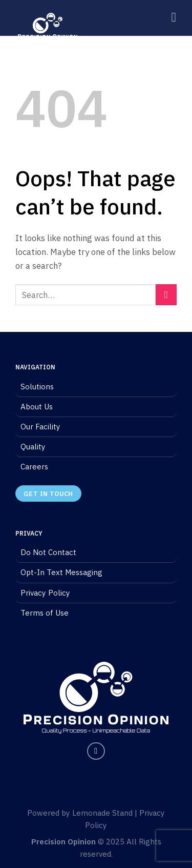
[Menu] (178, 18)
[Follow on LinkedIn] (96, 751)
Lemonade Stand (102, 813)
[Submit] (166, 295)
